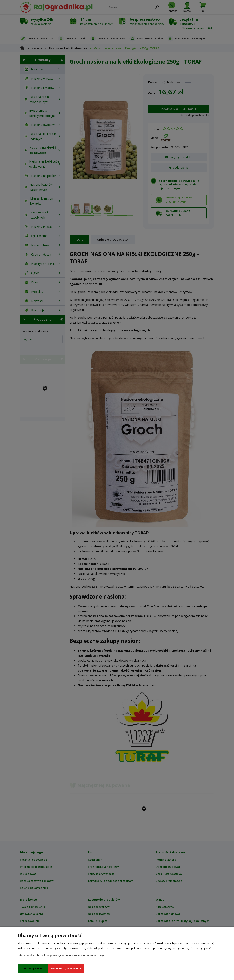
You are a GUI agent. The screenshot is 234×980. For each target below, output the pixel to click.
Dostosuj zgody (32, 969)
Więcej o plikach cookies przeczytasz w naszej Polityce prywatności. (62, 955)
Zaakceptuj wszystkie (66, 969)
